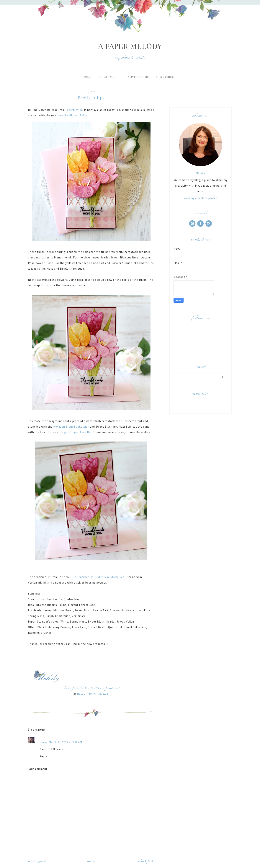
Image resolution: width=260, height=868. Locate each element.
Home (87, 77)
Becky (44, 742)
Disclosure (166, 77)
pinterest (113, 688)
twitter (96, 688)
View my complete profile (201, 198)
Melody (201, 173)
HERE (109, 644)
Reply (43, 756)
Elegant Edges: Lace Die (75, 432)
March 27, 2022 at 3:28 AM (65, 742)
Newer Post (37, 861)
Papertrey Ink (75, 110)
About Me (107, 77)
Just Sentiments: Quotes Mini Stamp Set (97, 577)
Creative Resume (135, 77)
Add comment (38, 769)
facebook (79, 688)
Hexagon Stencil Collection (71, 427)
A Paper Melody (130, 46)
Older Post (146, 861)
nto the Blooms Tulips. (74, 115)
